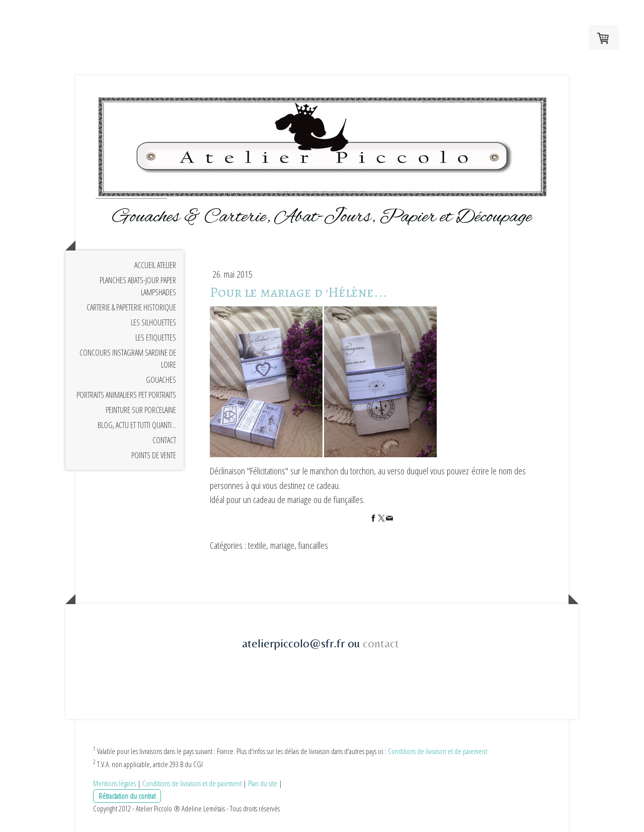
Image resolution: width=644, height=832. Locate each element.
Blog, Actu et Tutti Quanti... (137, 425)
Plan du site (263, 783)
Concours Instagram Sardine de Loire (128, 359)
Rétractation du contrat (127, 796)
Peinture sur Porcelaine (141, 410)
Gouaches (161, 380)
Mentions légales (114, 783)
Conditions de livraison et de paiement (437, 751)
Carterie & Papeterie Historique (131, 307)
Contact (164, 440)
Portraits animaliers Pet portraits (126, 395)
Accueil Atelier (155, 265)
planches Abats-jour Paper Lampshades (138, 286)
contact (381, 643)
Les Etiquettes (156, 338)
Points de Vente (154, 455)
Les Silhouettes (153, 322)
